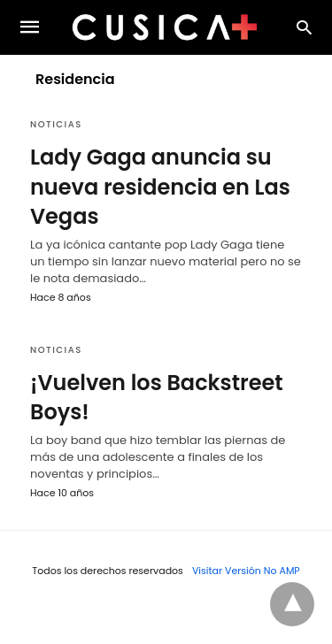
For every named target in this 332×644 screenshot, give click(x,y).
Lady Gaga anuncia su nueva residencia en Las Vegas (160, 187)
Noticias (56, 124)
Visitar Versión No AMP (246, 571)
